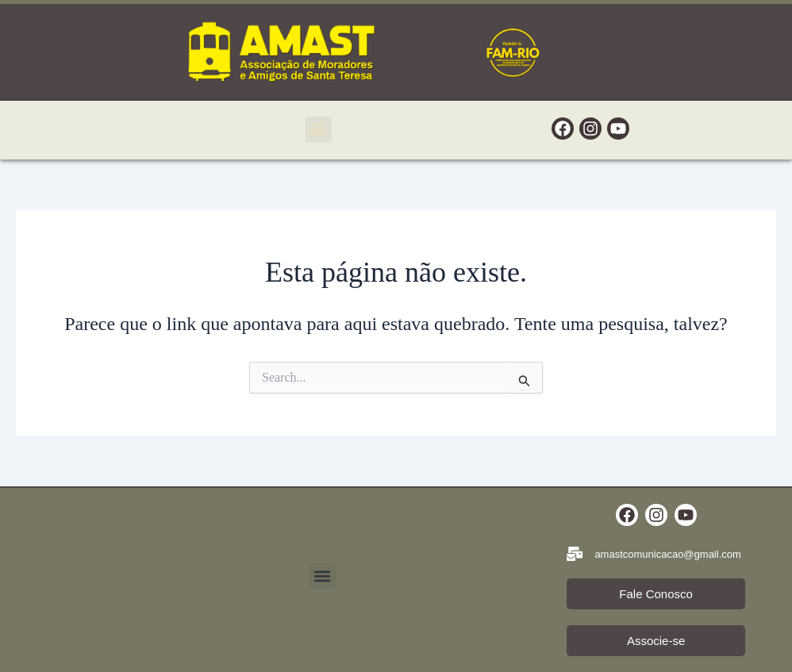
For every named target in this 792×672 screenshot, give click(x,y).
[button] (319, 130)
